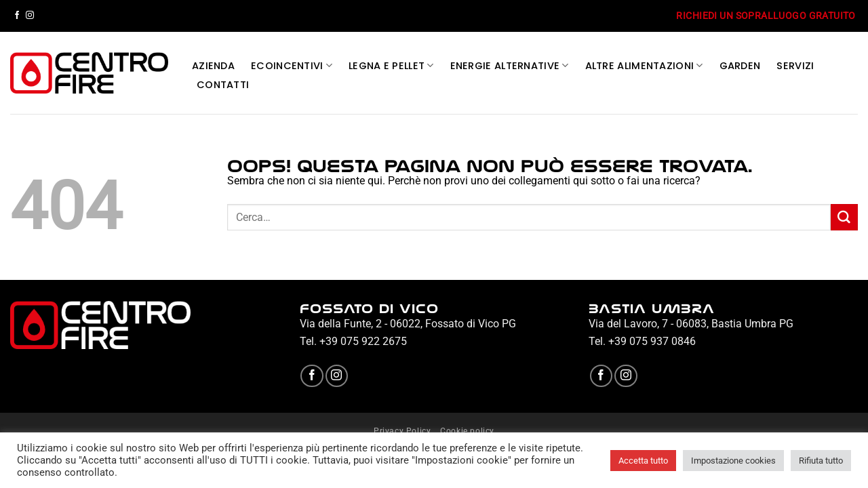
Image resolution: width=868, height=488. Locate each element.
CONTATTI (223, 85)
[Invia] (844, 218)
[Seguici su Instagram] (30, 16)
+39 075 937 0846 (652, 341)
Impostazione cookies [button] (733, 461)
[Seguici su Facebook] (17, 16)
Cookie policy (467, 431)
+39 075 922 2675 (363, 341)
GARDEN (740, 66)
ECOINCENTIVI (292, 66)
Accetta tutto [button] (643, 461)
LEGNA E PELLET (391, 66)
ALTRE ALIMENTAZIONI (644, 66)
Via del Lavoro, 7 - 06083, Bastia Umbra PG (691, 324)
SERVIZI (795, 66)
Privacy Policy (402, 431)
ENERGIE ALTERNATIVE (510, 66)
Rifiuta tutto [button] (821, 461)
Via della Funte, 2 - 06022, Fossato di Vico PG (408, 324)
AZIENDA (213, 66)
